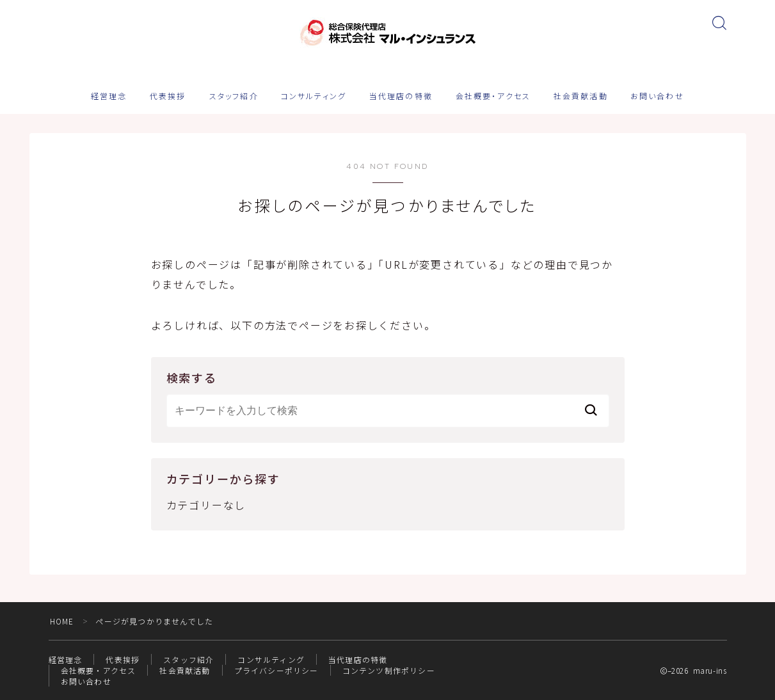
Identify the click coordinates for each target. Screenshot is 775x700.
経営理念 (109, 97)
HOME (62, 621)
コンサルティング (314, 97)
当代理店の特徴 (401, 97)
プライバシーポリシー (276, 670)
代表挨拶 (168, 97)
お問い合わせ (657, 97)
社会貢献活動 (581, 97)
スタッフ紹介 (234, 97)
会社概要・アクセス (493, 97)
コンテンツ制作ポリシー (389, 670)
